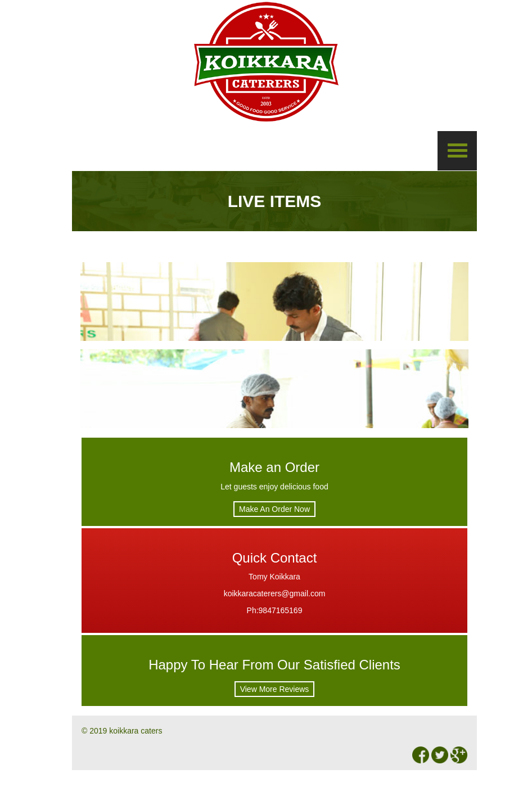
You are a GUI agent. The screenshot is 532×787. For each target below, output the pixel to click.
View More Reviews (275, 689)
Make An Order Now (274, 509)
